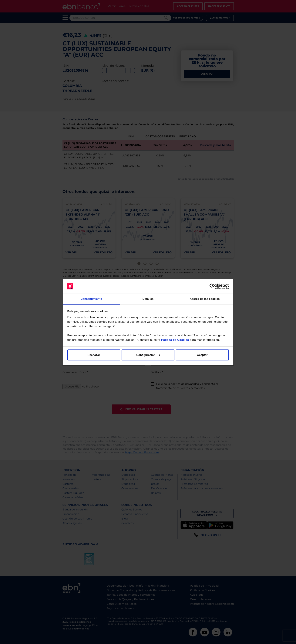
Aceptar (202, 355)
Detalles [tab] (148, 299)
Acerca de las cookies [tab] (205, 299)
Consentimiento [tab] (91, 299)
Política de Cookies (175, 340)
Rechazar (94, 355)
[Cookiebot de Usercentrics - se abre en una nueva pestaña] (212, 286)
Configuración (148, 355)
